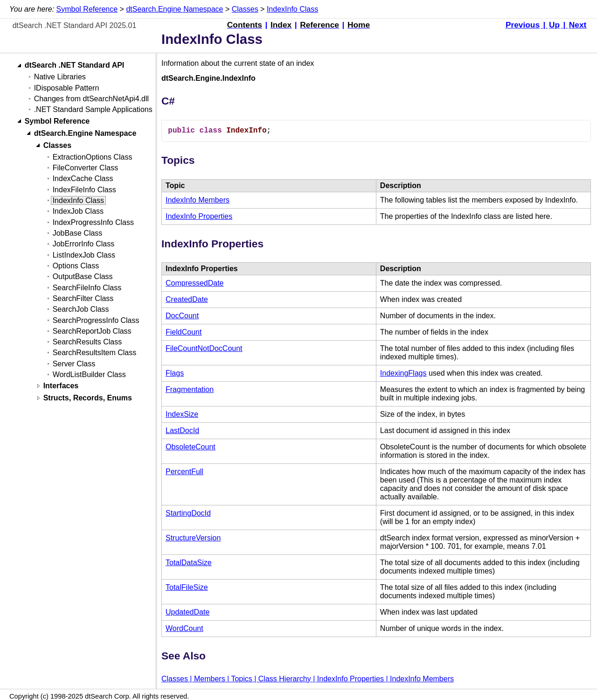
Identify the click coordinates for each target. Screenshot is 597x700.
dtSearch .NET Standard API (75, 66)
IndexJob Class (78, 211)
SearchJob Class (81, 309)
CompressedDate (195, 283)
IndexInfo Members (198, 200)
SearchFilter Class (83, 298)
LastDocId (182, 430)
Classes (245, 9)
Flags (175, 373)
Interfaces (61, 386)
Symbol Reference (87, 9)
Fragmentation (190, 389)
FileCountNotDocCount (204, 348)
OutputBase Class (83, 276)
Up (554, 25)
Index (281, 25)
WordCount (184, 628)
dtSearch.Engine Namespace (174, 9)
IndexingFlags (403, 373)
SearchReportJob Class (92, 331)
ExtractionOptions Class (93, 157)
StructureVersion (193, 538)
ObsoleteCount (191, 447)
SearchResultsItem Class (95, 353)
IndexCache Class (83, 178)
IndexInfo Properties (199, 216)
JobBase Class (78, 233)
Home (359, 25)
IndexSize (182, 414)
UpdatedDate (187, 612)
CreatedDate (187, 299)
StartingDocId (188, 513)
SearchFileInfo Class (87, 288)
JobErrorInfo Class (84, 244)
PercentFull (184, 472)
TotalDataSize (189, 563)
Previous (523, 25)
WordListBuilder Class (89, 374)
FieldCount (184, 332)
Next (578, 25)
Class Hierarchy (285, 679)
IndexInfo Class (292, 9)
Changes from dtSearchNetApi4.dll (91, 99)
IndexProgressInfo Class (93, 222)
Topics (241, 679)
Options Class (76, 266)
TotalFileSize (187, 587)
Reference (319, 25)
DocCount (182, 316)
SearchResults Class (87, 342)
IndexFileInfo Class (84, 190)
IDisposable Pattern (67, 88)
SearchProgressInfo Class (96, 320)
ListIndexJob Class (84, 255)
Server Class (74, 364)
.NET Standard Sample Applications (93, 109)
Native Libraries (60, 77)
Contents (245, 25)
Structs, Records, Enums (88, 398)
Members (210, 679)
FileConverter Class (85, 168)
